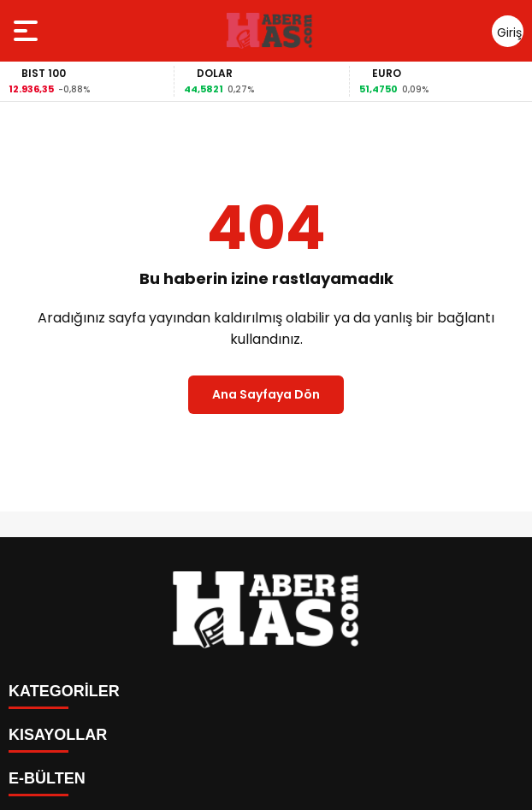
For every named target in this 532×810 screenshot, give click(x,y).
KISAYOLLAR (58, 735)
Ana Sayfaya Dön (266, 394)
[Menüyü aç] (28, 31)
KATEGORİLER (64, 691)
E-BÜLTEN (47, 778)
